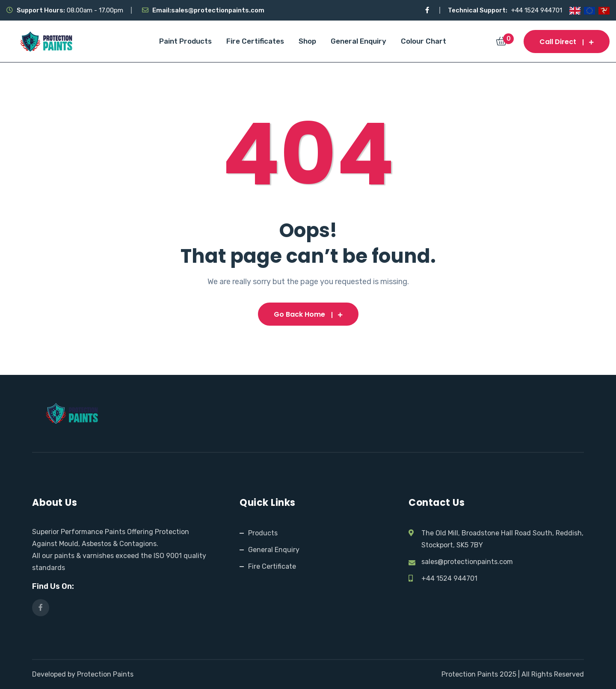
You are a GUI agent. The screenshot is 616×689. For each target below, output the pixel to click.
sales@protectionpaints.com (218, 10)
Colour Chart (423, 41)
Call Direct (567, 42)
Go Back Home (308, 314)
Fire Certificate (272, 566)
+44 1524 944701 (537, 10)
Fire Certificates (255, 41)
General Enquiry (358, 41)
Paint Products (185, 41)
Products (263, 533)
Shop (307, 41)
